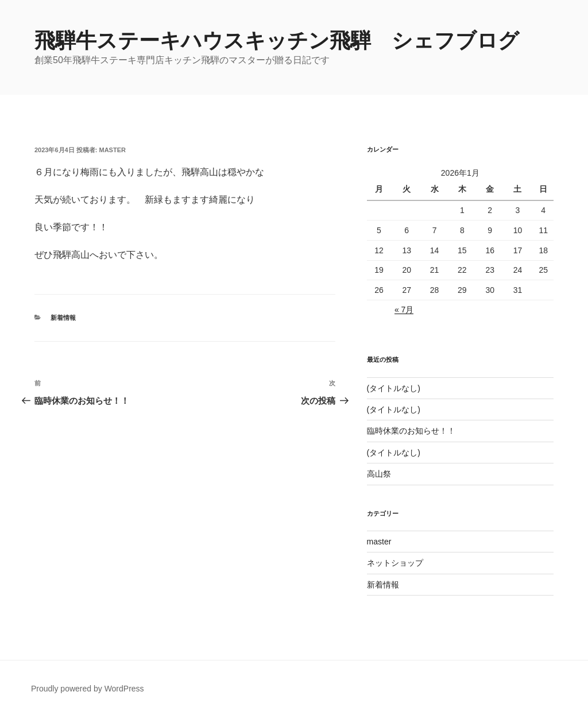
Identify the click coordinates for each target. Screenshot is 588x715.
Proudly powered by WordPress (88, 689)
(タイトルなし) (394, 388)
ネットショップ (395, 563)
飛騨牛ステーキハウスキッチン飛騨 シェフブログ (277, 40)
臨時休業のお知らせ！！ (411, 431)
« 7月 (404, 310)
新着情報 (63, 318)
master (113, 150)
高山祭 (379, 474)
